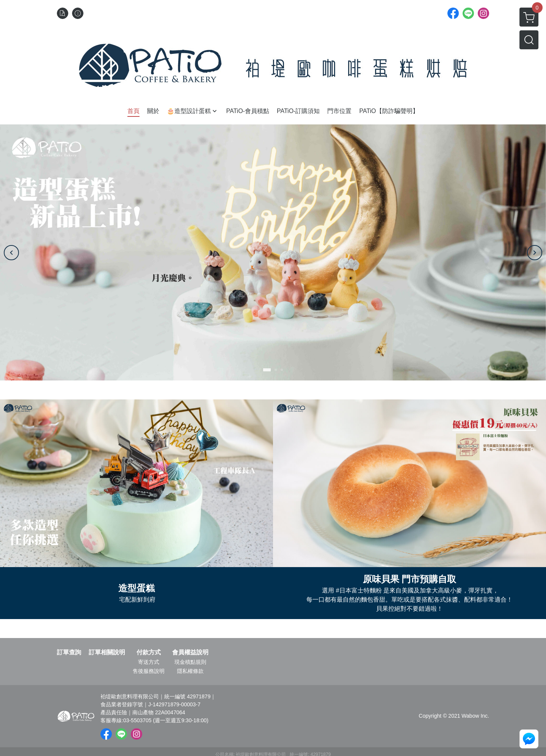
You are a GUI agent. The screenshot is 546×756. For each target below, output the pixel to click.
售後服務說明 (149, 671)
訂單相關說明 (107, 652)
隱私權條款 (190, 671)
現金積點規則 (190, 662)
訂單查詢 (69, 652)
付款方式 (149, 652)
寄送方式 (149, 662)
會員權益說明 (190, 652)
